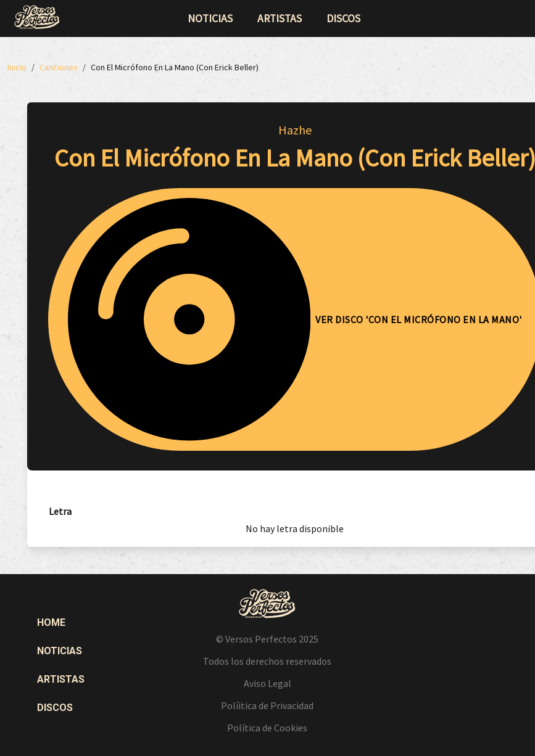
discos (343, 18)
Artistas (61, 679)
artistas (280, 18)
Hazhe (295, 130)
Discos (55, 708)
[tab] (60, 512)
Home (51, 622)
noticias (210, 18)
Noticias (60, 651)
